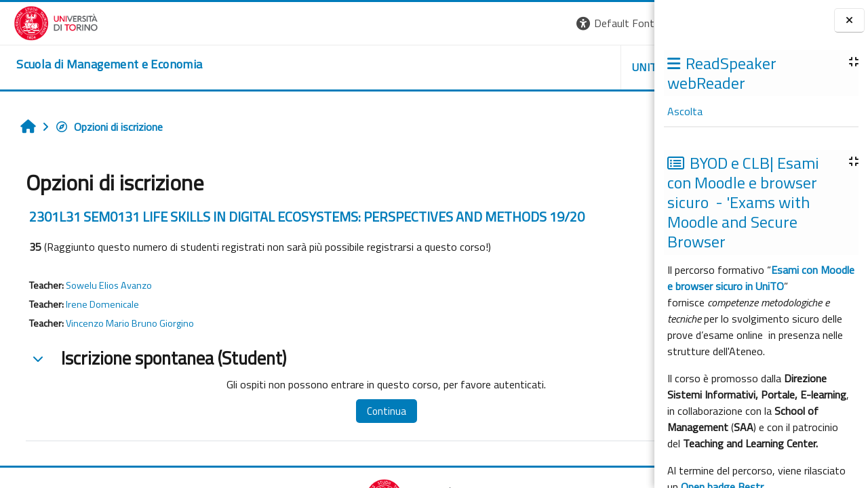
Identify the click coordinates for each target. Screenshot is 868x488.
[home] (96, 64)
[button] (468, 23)
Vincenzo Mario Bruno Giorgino (123, 323)
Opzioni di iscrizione (102, 127)
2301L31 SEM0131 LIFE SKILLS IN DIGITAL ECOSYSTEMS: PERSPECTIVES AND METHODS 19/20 (300, 217)
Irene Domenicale (96, 304)
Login (631, 23)
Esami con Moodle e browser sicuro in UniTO (761, 278)
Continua (341, 411)
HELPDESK (572, 67)
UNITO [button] (496, 67)
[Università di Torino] (42, 22)
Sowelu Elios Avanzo (102, 285)
